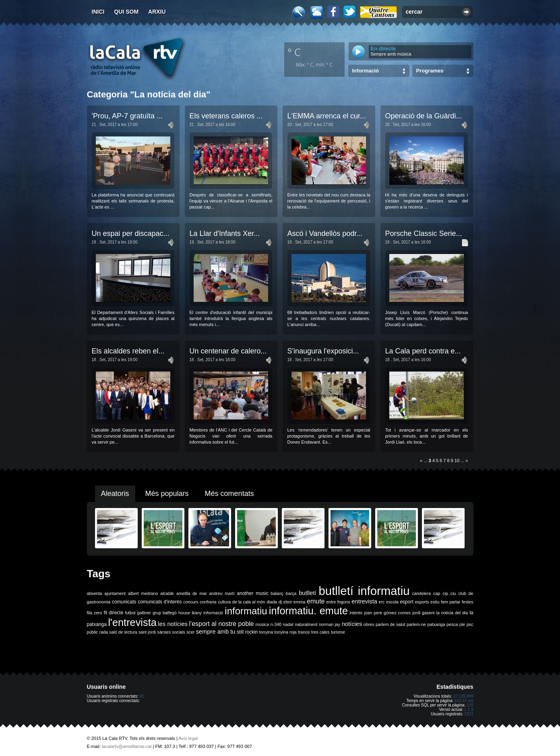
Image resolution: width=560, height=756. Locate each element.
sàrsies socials (171, 632)
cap (437, 593)
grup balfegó (165, 613)
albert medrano (143, 593)
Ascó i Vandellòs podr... (325, 233)
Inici (98, 12)
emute (316, 601)
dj (280, 602)
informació (213, 613)
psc (470, 624)
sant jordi (147, 632)
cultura (224, 602)
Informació (366, 71)
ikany (197, 613)
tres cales (320, 632)
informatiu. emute (308, 611)
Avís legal (188, 738)
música (262, 624)
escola (392, 602)
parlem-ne (416, 624)
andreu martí (222, 593)
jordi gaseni (423, 613)
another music (253, 593)
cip (445, 593)
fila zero (95, 613)
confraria (208, 602)
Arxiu (157, 12)
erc (382, 602)
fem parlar (450, 602)
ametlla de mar (192, 593)
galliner (144, 613)
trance (304, 632)
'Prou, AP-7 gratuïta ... (127, 116)
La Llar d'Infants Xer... (225, 233)
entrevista (364, 601)
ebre (288, 602)
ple (462, 624)
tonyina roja (286, 632)
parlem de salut (390, 624)
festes (467, 602)
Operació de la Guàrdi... (424, 116)
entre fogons (338, 602)
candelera (421, 593)
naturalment (306, 624)
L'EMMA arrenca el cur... (327, 116)
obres (369, 624)
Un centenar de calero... (228, 351)
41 (142, 696)
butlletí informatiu (364, 591)
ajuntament (115, 593)
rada (104, 632)
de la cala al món (249, 602)
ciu (453, 593)
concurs (191, 602)
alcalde (167, 593)
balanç (277, 593)
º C (294, 52)
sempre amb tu (216, 632)
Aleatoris (115, 494)
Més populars (167, 494)
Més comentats (229, 494)
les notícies (173, 624)
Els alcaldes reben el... (128, 351)
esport (406, 602)
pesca (452, 624)
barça (291, 593)
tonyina (266, 632)
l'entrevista (132, 622)
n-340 (276, 624)
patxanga (436, 624)
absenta (95, 593)
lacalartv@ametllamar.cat (127, 746)
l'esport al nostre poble (222, 624)
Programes (430, 71)
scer (190, 632)
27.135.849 (463, 696)
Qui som (126, 12)
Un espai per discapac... (131, 233)
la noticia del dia (452, 613)
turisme (338, 632)
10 (457, 461)
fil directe (114, 613)
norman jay (330, 624)
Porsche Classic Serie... (424, 233)
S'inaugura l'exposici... (323, 351)
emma (300, 602)
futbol (130, 613)
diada (272, 602)
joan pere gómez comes (387, 613)
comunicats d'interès (160, 602)
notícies (352, 624)
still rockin (247, 632)
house (184, 613)
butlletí (307, 593)
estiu (435, 602)
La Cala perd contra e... (423, 351)
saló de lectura (123, 632)
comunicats (124, 602)
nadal (288, 624)
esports (422, 602)
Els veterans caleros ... (226, 116)
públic (93, 632)
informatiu (246, 611)
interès (356, 613)
